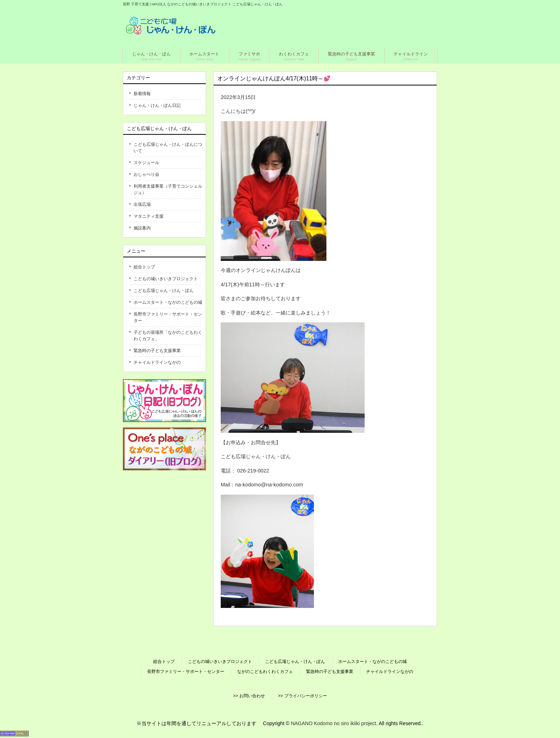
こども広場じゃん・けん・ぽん (164, 291)
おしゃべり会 (146, 174)
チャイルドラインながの (157, 362)
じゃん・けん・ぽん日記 (157, 105)
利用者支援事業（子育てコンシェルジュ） (168, 189)
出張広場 (142, 204)
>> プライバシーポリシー (302, 696)
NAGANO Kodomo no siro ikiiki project (333, 723)
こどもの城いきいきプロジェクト (166, 279)
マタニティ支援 (149, 216)
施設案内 (142, 228)
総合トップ (144, 267)
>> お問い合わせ (249, 696)
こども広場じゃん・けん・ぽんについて (168, 148)
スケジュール (146, 163)
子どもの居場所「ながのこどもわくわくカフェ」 (168, 336)
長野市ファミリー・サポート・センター (168, 317)
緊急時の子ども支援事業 (157, 351)
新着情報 (142, 94)
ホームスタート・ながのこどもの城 (168, 302)
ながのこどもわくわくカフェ (265, 672)
